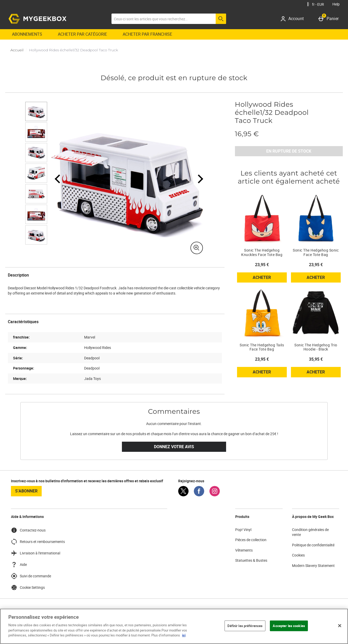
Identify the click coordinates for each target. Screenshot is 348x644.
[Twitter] (183, 495)
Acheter (270, 278)
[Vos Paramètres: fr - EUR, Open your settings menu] (315, 4)
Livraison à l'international (36, 553)
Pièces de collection (251, 540)
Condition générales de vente (310, 532)
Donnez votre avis (174, 447)
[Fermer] (340, 626)
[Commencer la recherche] (221, 19)
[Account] (294, 19)
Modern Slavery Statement (313, 565)
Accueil (17, 50)
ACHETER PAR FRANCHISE (147, 34)
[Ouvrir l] (36, 111)
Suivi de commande (31, 576)
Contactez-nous (28, 530)
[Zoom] (197, 248)
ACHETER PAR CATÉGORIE (82, 34)
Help (336, 4)
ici (184, 635)
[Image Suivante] (197, 179)
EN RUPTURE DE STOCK (289, 151)
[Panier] (330, 19)
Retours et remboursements (38, 542)
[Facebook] (199, 495)
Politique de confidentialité (313, 545)
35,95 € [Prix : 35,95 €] (316, 359)
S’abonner (26, 491)
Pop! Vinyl (243, 530)
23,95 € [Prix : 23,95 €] (262, 265)
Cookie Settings (28, 587)
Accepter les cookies (289, 626)
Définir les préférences (245, 626)
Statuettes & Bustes (251, 560)
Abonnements (27, 34)
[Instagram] (215, 495)
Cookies (298, 555)
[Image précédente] (58, 179)
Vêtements (244, 550)
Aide (19, 565)
